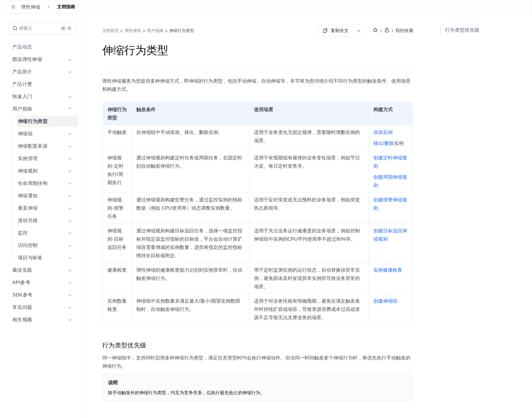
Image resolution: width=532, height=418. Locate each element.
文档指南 (66, 7)
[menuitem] (43, 47)
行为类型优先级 (462, 30)
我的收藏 (404, 30)
